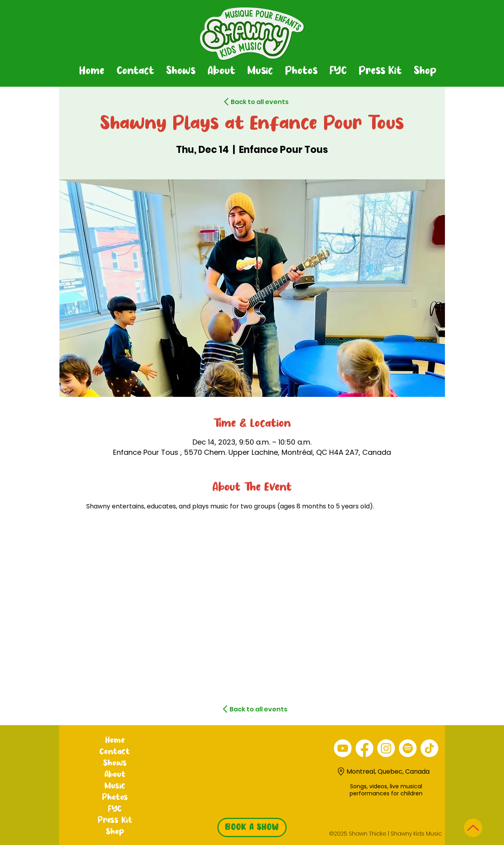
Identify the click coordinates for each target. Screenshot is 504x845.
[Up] (473, 828)
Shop (115, 832)
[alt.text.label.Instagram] (386, 748)
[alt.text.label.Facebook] (364, 748)
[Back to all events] (246, 102)
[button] (181, 71)
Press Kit (115, 821)
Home (115, 741)
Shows (115, 763)
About (115, 775)
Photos (115, 798)
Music (115, 786)
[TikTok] (429, 748)
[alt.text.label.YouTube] (343, 748)
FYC (115, 809)
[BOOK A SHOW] (252, 827)
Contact (115, 752)
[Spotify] (408, 748)
